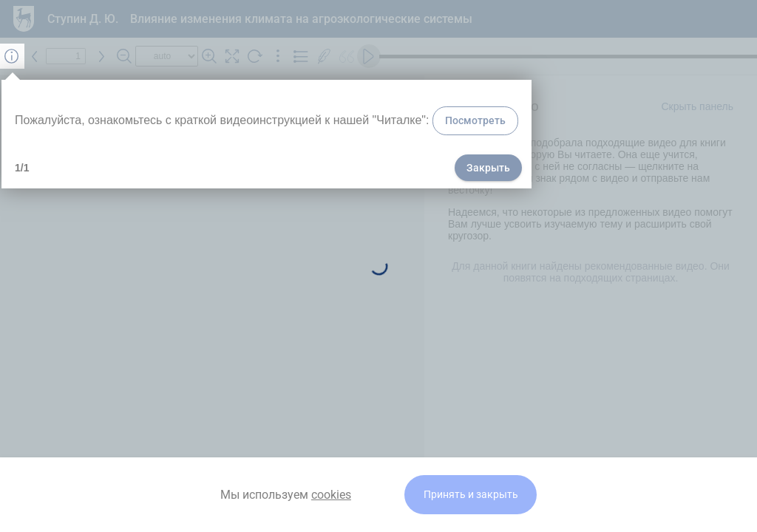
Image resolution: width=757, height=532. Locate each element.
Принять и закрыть (471, 495)
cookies (331, 495)
